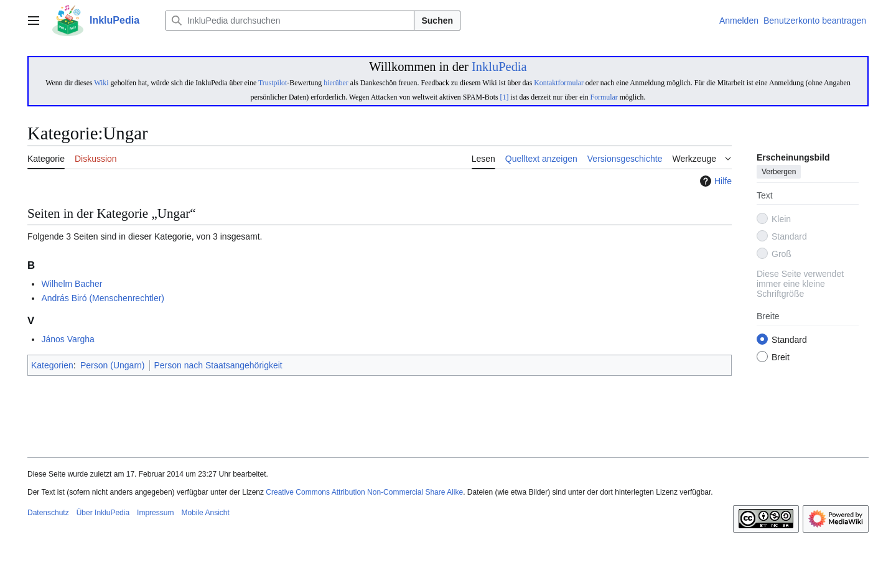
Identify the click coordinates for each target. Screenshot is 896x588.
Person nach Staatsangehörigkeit (218, 365)
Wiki (101, 83)
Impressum (155, 513)
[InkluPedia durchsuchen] (290, 21)
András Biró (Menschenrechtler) (103, 298)
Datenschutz (48, 513)
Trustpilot (273, 83)
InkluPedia (499, 67)
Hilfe (714, 181)
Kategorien (52, 365)
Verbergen (779, 172)
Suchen (437, 21)
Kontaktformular (559, 83)
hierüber (336, 83)
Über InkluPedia (103, 513)
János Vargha (68, 339)
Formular (604, 97)
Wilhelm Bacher (72, 284)
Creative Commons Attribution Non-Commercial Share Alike (364, 492)
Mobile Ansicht (205, 513)
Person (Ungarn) (113, 365)
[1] (505, 97)
